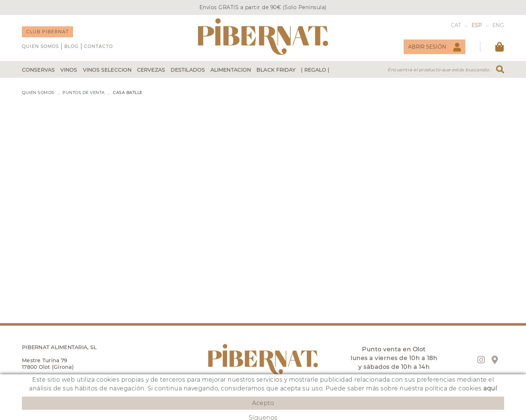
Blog (71, 46)
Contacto (98, 46)
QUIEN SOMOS (40, 46)
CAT (456, 25)
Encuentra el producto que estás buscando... (439, 70)
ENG (498, 25)
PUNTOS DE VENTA (84, 92)
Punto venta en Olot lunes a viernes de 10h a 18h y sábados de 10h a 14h (394, 358)
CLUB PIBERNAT (47, 32)
